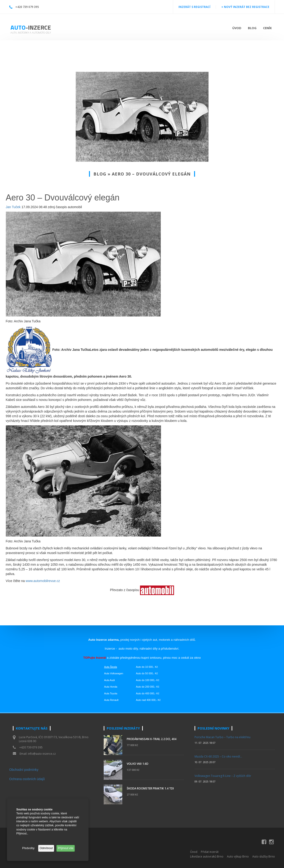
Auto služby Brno (264, 856)
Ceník (267, 28)
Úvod (237, 28)
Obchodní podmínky (24, 770)
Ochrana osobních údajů (27, 779)
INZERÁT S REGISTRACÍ (194, 7)
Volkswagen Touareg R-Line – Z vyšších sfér (223, 776)
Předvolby (28, 848)
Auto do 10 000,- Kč (147, 667)
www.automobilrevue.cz (43, 581)
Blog (252, 28)
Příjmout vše (66, 848)
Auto (31, 27)
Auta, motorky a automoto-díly (31, 33)
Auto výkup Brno (238, 856)
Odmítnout (46, 848)
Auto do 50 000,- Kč (147, 673)
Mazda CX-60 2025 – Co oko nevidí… (218, 756)
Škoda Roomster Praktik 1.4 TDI (150, 788)
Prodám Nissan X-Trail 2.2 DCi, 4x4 (152, 739)
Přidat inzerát (210, 852)
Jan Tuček (13, 207)
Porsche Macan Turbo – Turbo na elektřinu (222, 737)
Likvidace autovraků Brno (207, 856)
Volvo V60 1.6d (138, 764)
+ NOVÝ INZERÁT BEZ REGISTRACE (245, 7)
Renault (114, 700)
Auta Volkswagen (114, 673)
